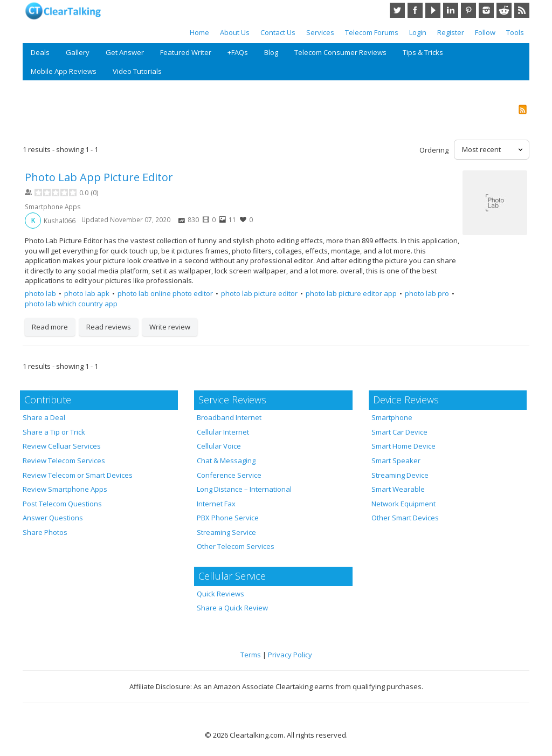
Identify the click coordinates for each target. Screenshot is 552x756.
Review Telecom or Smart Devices (78, 475)
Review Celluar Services (62, 446)
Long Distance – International (244, 489)
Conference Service (229, 475)
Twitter (397, 10)
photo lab (40, 293)
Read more (50, 327)
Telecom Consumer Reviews (340, 52)
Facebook (415, 10)
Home (199, 32)
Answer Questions (53, 518)
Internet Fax (216, 504)
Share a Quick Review (232, 608)
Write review (170, 327)
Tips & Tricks (423, 52)
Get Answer (125, 52)
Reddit (504, 10)
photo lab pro (427, 293)
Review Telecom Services (64, 461)
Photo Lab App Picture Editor (99, 177)
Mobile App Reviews (64, 71)
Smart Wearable (398, 489)
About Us (235, 32)
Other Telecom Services (236, 546)
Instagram (486, 10)
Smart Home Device (403, 446)
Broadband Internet (229, 417)
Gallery (78, 52)
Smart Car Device (399, 432)
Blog (271, 52)
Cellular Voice (219, 446)
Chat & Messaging (226, 461)
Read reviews (109, 327)
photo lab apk (87, 293)
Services (320, 32)
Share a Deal (44, 417)
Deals (40, 52)
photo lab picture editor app (351, 293)
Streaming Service (226, 532)
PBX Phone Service (228, 518)
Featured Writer (186, 52)
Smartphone (392, 417)
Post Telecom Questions (62, 504)
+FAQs (238, 52)
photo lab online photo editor (165, 293)
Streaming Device (400, 475)
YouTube (433, 10)
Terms (251, 655)
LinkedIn (451, 10)
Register (451, 32)
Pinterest (468, 10)
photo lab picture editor (259, 293)
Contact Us (278, 32)
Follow (485, 32)
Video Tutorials (137, 71)
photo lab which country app (71, 304)
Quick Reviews (220, 594)
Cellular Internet (223, 432)
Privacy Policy (290, 655)
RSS (522, 10)
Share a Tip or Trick (54, 432)
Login (418, 32)
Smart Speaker (396, 461)
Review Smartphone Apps (65, 489)
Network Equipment (403, 504)
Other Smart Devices (405, 518)
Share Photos (45, 532)
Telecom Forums (372, 32)
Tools (515, 32)
